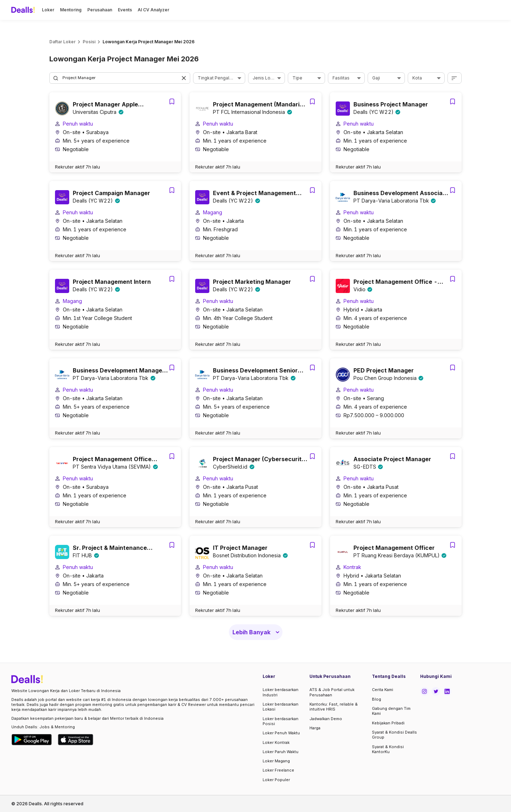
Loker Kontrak (276, 742)
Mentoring (71, 10)
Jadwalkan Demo (326, 719)
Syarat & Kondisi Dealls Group (394, 735)
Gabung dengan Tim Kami (391, 711)
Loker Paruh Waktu (281, 752)
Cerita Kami (383, 690)
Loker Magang (276, 761)
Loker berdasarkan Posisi (281, 721)
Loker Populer (276, 780)
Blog (377, 699)
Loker (48, 10)
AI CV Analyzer (153, 10)
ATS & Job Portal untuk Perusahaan (332, 692)
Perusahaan (100, 10)
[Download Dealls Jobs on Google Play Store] (32, 740)
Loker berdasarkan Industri (281, 692)
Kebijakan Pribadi (388, 723)
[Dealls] (24, 10)
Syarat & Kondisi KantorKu (388, 749)
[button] (185, 78)
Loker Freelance (278, 770)
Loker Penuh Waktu (281, 733)
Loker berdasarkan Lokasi (281, 707)
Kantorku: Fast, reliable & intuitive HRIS (334, 707)
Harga (315, 728)
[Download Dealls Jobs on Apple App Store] (76, 740)
